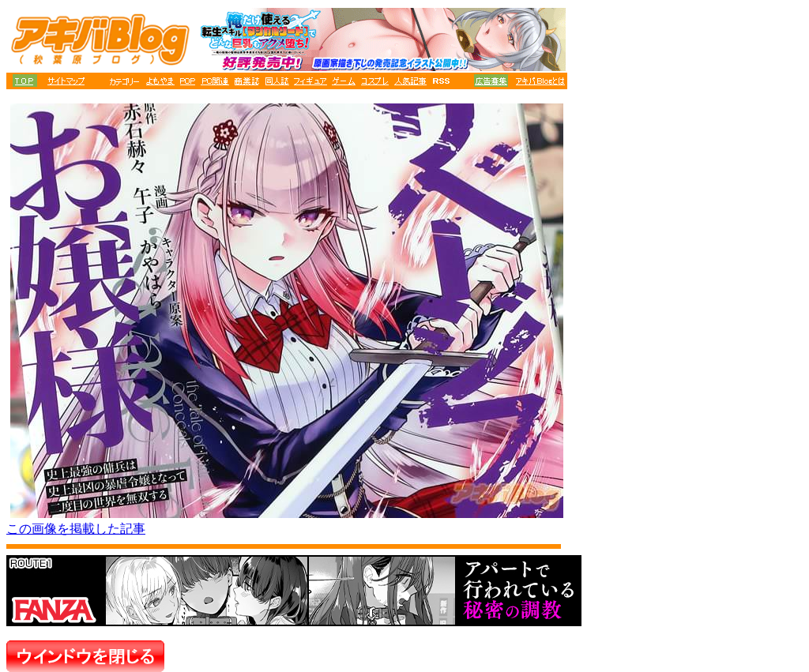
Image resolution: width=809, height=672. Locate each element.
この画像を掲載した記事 (76, 529)
